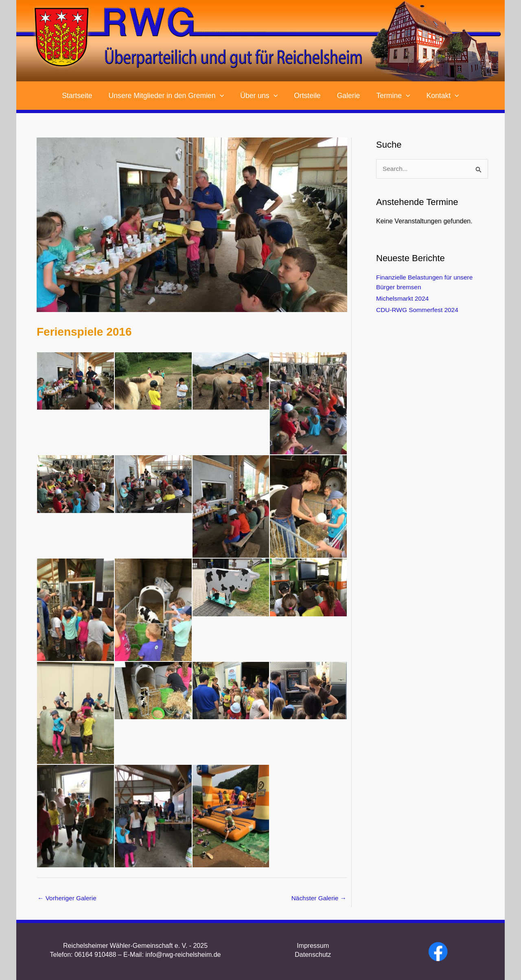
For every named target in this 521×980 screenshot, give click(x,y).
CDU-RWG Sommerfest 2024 (419, 310)
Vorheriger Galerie (68, 898)
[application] (224, 96)
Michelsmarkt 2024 (403, 299)
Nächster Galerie (318, 898)
